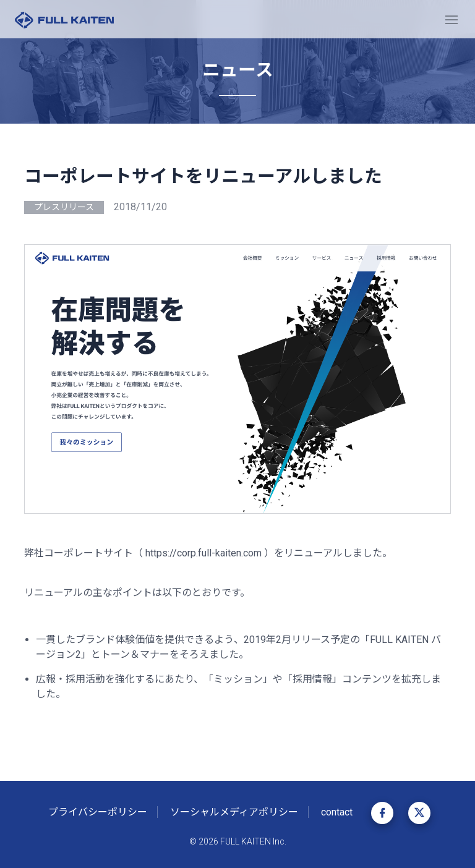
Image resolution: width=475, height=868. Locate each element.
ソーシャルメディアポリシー (234, 812)
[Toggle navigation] (451, 19)
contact (337, 812)
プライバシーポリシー (98, 812)
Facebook (382, 813)
